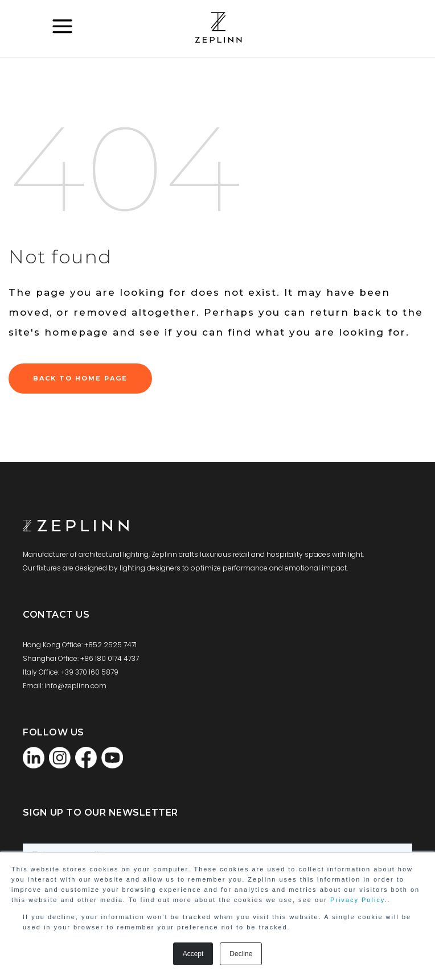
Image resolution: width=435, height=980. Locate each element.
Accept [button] (193, 954)
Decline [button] (241, 954)
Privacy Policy (358, 900)
